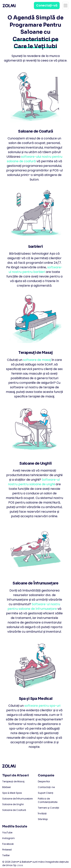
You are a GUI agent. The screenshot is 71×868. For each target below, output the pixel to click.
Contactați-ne (46, 787)
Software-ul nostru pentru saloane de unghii (34, 482)
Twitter (6, 855)
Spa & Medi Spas (12, 793)
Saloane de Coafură (14, 810)
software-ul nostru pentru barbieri (36, 270)
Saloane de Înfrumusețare (17, 799)
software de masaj (37, 360)
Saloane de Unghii (13, 804)
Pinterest (7, 850)
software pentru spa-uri (42, 706)
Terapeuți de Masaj (13, 781)
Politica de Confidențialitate (48, 800)
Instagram (9, 838)
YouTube (7, 832)
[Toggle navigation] (66, 6)
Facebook (8, 844)
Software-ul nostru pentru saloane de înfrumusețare (34, 606)
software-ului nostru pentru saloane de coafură (35, 159)
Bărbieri (7, 787)
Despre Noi (44, 781)
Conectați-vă (47, 5)
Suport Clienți (46, 793)
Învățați (42, 813)
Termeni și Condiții (48, 808)
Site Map (43, 819)
